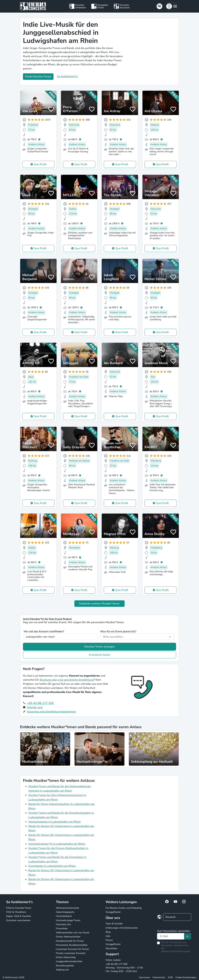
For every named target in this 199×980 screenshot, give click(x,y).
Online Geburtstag (66, 957)
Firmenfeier (62, 929)
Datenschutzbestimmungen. (176, 951)
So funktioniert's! (67, 76)
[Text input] (171, 936)
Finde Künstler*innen (38, 77)
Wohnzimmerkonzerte (67, 908)
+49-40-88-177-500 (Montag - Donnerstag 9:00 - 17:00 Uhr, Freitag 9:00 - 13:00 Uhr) (124, 968)
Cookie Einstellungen (186, 977)
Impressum (144, 977)
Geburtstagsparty (65, 912)
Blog (108, 932)
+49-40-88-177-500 (40, 703)
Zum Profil (40, 164)
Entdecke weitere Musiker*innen (99, 604)
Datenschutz (159, 977)
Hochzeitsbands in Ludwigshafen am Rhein (55, 822)
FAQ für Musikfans (16, 912)
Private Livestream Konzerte (71, 953)
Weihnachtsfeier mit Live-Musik (73, 933)
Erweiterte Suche (100, 655)
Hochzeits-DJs (63, 924)
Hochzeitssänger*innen (68, 920)
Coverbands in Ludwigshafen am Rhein (52, 866)
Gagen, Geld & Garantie (19, 916)
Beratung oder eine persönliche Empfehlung (67, 680)
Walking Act (62, 970)
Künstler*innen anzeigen (100, 647)
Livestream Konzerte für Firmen (73, 949)
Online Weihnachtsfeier (68, 937)
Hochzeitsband (64, 916)
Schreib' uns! (35, 707)
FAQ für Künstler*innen (19, 908)
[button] (172, 6)
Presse (109, 940)
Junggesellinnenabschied (69, 961)
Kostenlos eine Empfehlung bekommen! (51, 712)
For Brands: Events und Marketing (124, 908)
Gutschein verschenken (18, 920)
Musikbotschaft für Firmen (70, 941)
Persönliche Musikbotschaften (72, 945)
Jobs (108, 936)
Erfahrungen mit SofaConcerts (122, 928)
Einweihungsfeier (65, 966)
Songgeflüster (113, 912)
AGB (170, 977)
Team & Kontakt (114, 924)
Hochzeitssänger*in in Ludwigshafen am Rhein (57, 844)
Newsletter (111, 948)
